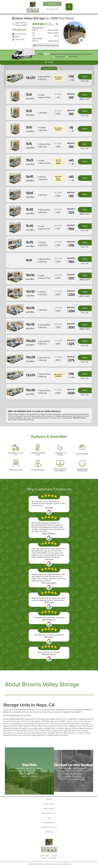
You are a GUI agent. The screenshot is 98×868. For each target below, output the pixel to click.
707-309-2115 (52, 9)
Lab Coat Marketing (64, 864)
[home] (33, 7)
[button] (69, 7)
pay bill (52, 4)
